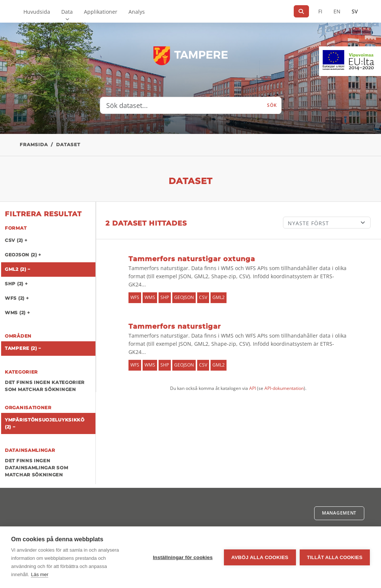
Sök (272, 105)
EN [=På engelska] (337, 11)
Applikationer (101, 12)
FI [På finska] (320, 11)
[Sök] (301, 11)
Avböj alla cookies (260, 557)
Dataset (68, 144)
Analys (137, 12)
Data (67, 12)
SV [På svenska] (355, 11)
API (253, 388)
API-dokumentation (284, 388)
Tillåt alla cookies (335, 557)
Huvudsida (37, 12)
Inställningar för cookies (183, 557)
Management (339, 513)
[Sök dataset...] (182, 105)
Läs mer (40, 574)
